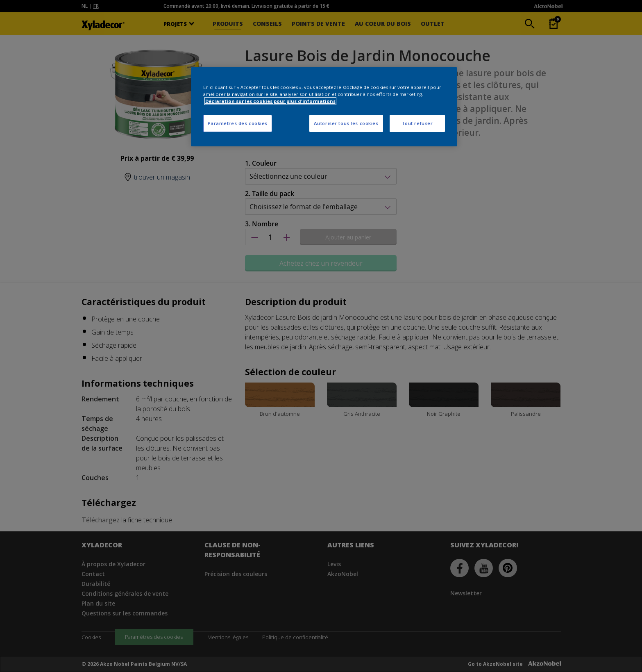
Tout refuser (417, 123)
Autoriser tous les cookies (346, 123)
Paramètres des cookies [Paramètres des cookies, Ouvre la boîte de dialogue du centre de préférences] (238, 123)
